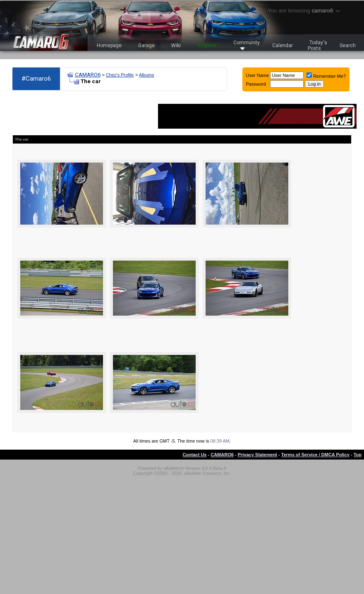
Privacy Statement (257, 455)
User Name (258, 75)
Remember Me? (326, 76)
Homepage (109, 46)
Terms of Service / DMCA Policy (315, 455)
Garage (146, 46)
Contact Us (194, 455)
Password (256, 84)
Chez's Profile (120, 75)
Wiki (176, 46)
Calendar (283, 46)
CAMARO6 (88, 75)
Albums (147, 75)
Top (358, 455)
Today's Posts (318, 46)
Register (207, 46)
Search (348, 46)
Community (247, 45)
